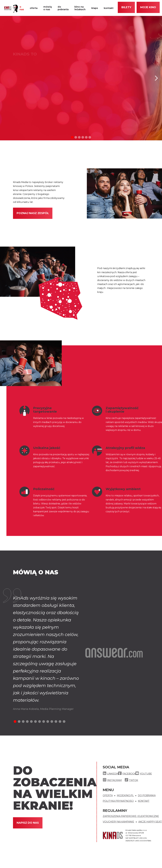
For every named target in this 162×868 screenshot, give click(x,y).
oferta (34, 8)
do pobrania (63, 8)
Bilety (126, 7)
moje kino (148, 7)
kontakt (109, 8)
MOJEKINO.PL (125, 795)
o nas (22, 8)
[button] (156, 78)
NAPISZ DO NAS (28, 823)
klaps (95, 8)
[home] (10, 9)
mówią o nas (48, 8)
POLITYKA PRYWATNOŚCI (118, 801)
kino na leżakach (80, 8)
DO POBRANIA (147, 795)
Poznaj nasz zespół (33, 213)
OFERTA (108, 795)
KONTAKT (144, 801)
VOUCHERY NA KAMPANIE (118, 822)
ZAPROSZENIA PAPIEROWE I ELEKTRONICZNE (131, 816)
